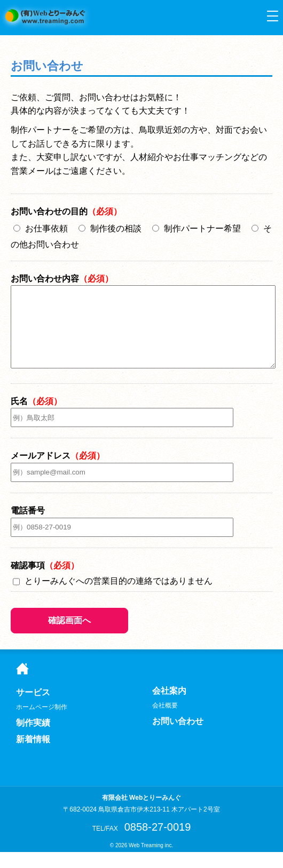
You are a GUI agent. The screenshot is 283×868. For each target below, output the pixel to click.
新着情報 (33, 756)
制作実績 (33, 739)
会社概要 (165, 721)
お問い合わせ (47, 66)
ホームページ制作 (42, 723)
